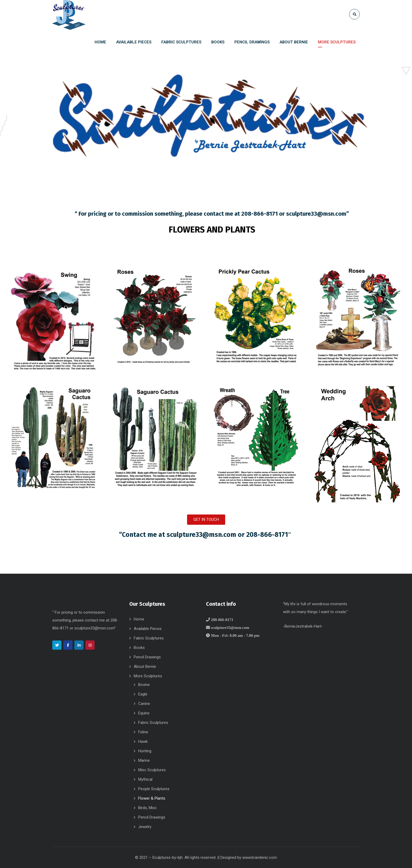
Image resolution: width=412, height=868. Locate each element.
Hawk (143, 741)
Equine (144, 713)
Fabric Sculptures (149, 638)
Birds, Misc (148, 808)
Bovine (144, 685)
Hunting (145, 751)
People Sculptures (154, 789)
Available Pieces (148, 629)
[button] (206, 520)
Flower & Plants (152, 798)
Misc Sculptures (152, 770)
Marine (144, 760)
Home (139, 619)
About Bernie (145, 667)
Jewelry (145, 827)
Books (139, 648)
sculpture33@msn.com (316, 214)
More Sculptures (148, 676)
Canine (144, 704)
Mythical (145, 779)
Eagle (143, 694)
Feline (143, 732)
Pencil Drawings (147, 657)
